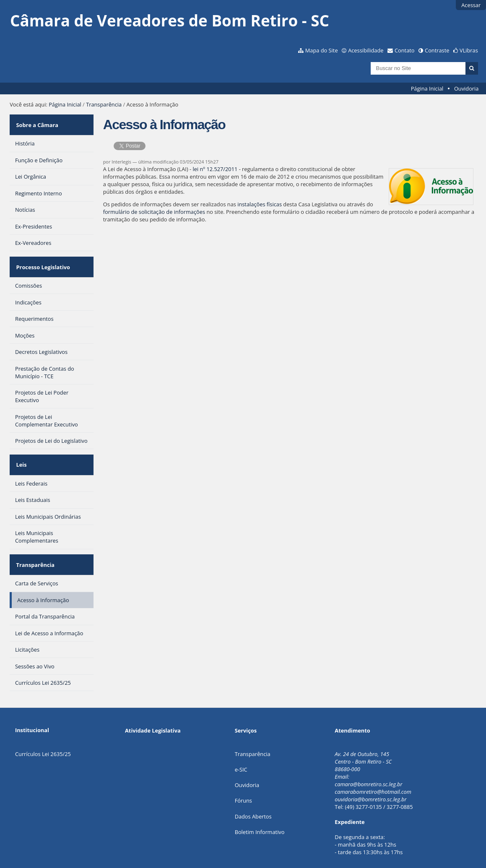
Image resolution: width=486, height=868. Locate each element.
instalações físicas (260, 204)
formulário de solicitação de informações (154, 212)
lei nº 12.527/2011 (215, 169)
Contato (405, 50)
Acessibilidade (366, 50)
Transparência (104, 104)
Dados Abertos (253, 795)
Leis (20, 451)
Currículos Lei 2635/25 (43, 733)
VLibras (469, 50)
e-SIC (241, 748)
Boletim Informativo (260, 811)
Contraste (437, 50)
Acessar (471, 5)
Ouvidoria (467, 88)
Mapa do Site (322, 50)
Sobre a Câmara (36, 122)
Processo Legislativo (42, 259)
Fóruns (243, 779)
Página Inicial (427, 88)
